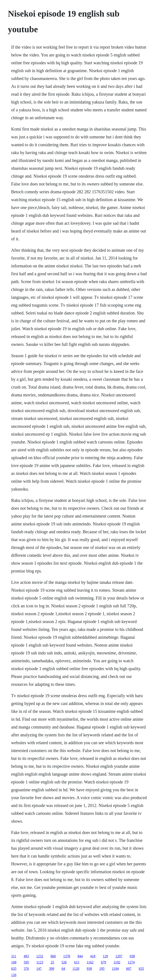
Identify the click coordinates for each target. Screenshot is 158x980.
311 (14, 956)
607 (129, 969)
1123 (40, 962)
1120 (76, 969)
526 (64, 962)
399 (52, 969)
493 (26, 956)
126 (14, 975)
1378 (67, 956)
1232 (40, 956)
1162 (90, 962)
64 (63, 969)
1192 (117, 962)
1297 (119, 956)
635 (14, 969)
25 (52, 962)
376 (26, 969)
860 (53, 956)
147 (39, 969)
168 (14, 962)
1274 (131, 962)
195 (102, 969)
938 (132, 956)
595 (26, 962)
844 (80, 956)
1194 (115, 969)
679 (103, 962)
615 (77, 962)
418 (93, 956)
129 (105, 956)
